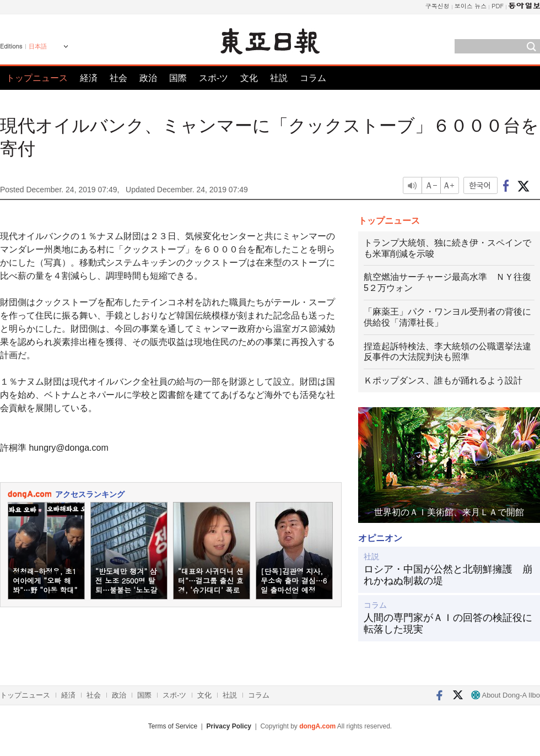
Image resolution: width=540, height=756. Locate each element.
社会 (118, 78)
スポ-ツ (214, 78)
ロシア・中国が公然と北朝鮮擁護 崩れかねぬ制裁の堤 (448, 575)
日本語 (38, 46)
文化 (249, 78)
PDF (498, 6)
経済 (89, 78)
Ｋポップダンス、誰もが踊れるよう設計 (443, 380)
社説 (279, 78)
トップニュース (37, 78)
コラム (313, 78)
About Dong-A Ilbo (506, 695)
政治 (148, 78)
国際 (178, 78)
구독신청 (438, 6)
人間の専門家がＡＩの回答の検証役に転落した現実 (448, 624)
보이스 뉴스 (471, 6)
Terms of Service (173, 726)
